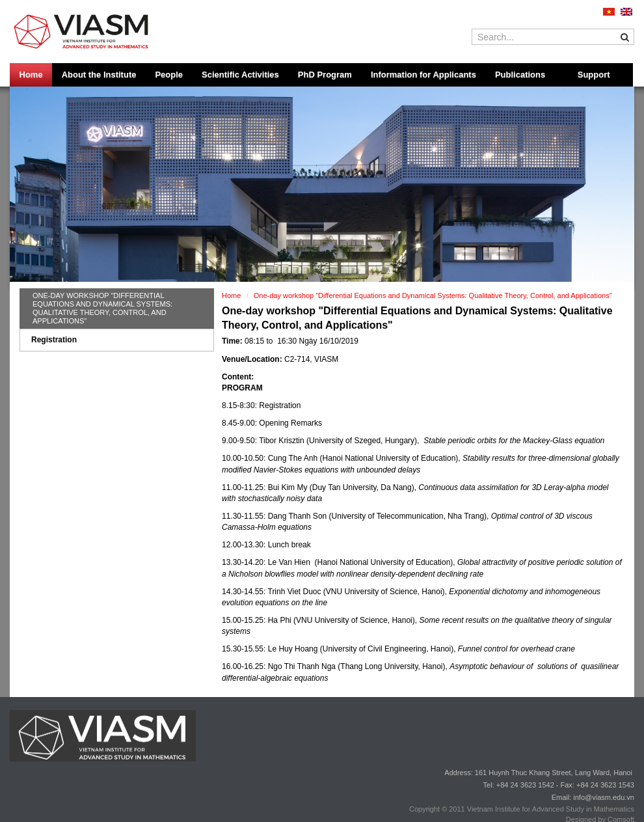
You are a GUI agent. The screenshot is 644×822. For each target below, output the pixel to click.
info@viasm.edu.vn (604, 797)
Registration (54, 340)
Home (31, 75)
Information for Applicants (423, 75)
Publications (520, 75)
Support (594, 75)
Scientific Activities (240, 75)
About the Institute (99, 75)
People (169, 75)
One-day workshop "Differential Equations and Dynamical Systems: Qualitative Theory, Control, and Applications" (102, 308)
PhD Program (325, 75)
